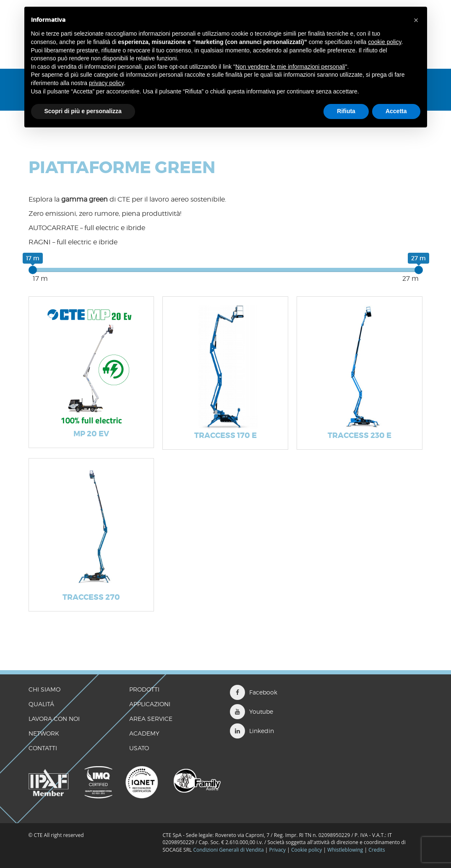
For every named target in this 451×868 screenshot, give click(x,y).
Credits (377, 850)
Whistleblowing (346, 850)
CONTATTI (43, 748)
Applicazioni (150, 704)
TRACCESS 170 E (225, 435)
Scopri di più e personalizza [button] (83, 111)
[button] (416, 20)
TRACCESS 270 (91, 597)
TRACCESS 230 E (360, 435)
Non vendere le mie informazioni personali (290, 67)
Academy (144, 733)
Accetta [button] (396, 111)
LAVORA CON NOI (54, 719)
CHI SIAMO (44, 689)
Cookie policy (307, 850)
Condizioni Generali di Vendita (228, 850)
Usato (139, 748)
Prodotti (144, 689)
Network (44, 733)
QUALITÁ (41, 704)
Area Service (151, 719)
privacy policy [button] (106, 83)
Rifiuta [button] (346, 111)
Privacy (278, 850)
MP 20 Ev (91, 434)
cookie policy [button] (385, 42)
